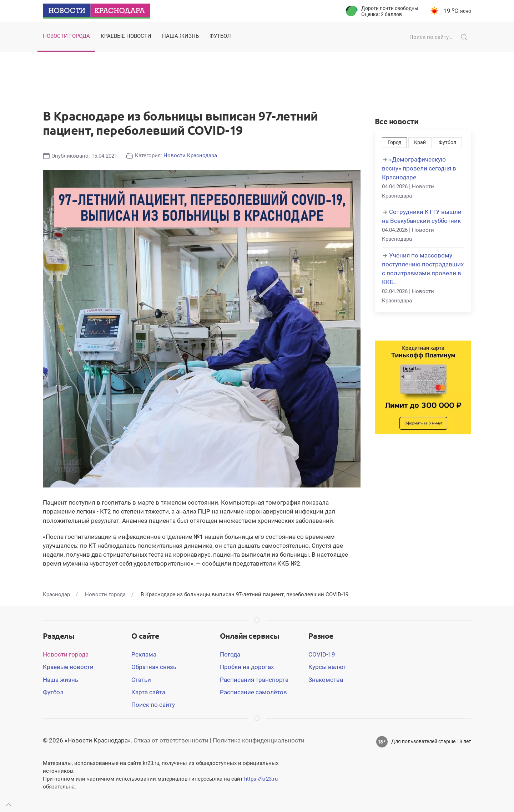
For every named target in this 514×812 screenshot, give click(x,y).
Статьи (141, 680)
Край (420, 142)
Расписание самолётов (253, 692)
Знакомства (326, 680)
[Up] (9, 805)
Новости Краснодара (190, 155)
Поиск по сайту (153, 705)
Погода (230, 654)
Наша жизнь (61, 680)
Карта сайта (148, 692)
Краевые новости (68, 667)
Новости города (66, 654)
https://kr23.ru (261, 779)
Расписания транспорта (254, 680)
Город (394, 142)
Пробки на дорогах (247, 667)
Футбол (447, 142)
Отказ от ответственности (171, 740)
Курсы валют (327, 667)
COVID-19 (322, 654)
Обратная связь (154, 667)
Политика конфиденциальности (259, 740)
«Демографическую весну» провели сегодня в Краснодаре (419, 168)
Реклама (144, 654)
